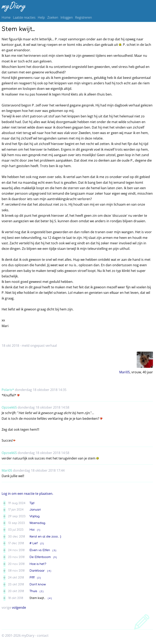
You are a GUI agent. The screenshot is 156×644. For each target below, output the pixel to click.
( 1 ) (39, 530)
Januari (35, 510)
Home (6, 17)
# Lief (34, 543)
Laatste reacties (24, 17)
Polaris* (8, 390)
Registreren (83, 17)
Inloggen (67, 17)
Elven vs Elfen (40, 550)
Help (41, 17)
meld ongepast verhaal (39, 346)
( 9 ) (55, 557)
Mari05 (125, 372)
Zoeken (53, 17)
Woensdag (37, 523)
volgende (19, 608)
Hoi (32, 530)
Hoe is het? (38, 564)
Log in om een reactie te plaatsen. (27, 494)
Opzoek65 (9, 407)
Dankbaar (37, 571)
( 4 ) (49, 571)
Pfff (32, 577)
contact (43, 635)
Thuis (33, 591)
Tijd (32, 503)
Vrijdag (35, 516)
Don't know (38, 584)
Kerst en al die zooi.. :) (45, 537)
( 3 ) (54, 550)
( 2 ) (42, 544)
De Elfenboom (40, 557)
